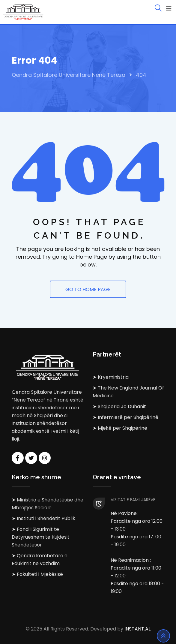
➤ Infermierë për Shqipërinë (125, 417)
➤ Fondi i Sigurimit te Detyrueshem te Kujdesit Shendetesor (41, 537)
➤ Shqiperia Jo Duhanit (119, 406)
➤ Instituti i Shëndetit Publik (43, 518)
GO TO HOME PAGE (88, 289)
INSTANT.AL (137, 629)
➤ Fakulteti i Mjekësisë (37, 574)
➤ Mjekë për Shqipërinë (120, 428)
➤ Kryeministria (111, 377)
